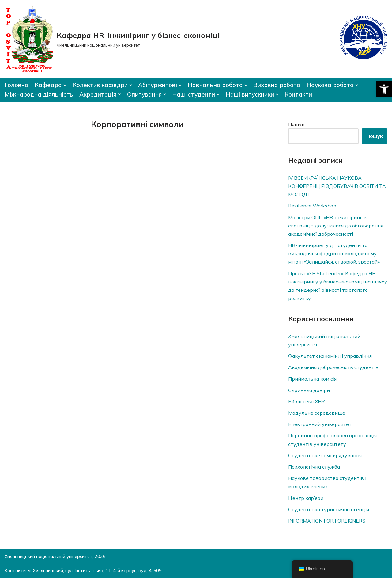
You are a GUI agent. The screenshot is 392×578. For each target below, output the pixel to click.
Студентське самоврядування (325, 455)
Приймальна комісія (312, 379)
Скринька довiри (309, 390)
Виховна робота (277, 85)
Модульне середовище (317, 413)
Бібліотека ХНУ (307, 401)
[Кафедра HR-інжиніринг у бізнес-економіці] (112, 39)
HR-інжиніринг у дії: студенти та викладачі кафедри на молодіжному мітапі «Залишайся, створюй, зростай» (334, 253)
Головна (17, 85)
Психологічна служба (314, 467)
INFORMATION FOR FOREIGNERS (327, 521)
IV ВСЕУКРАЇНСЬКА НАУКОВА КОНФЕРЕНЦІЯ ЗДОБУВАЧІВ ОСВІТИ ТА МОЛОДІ (337, 186)
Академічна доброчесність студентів (333, 367)
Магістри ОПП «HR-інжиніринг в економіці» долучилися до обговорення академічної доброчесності (336, 226)
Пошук (296, 124)
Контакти (298, 94)
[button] (384, 89)
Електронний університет (320, 424)
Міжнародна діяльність (39, 94)
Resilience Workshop (312, 206)
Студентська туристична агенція (329, 509)
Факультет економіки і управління (330, 356)
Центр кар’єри (306, 498)
